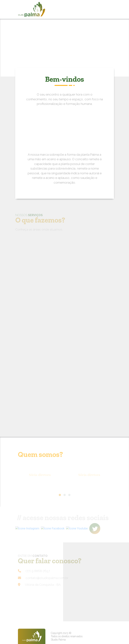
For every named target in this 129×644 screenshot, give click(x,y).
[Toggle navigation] (104, 10)
